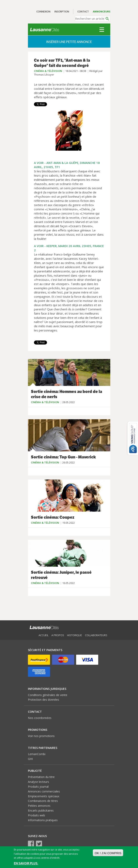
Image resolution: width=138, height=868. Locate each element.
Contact (83, 12)
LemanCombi (37, 754)
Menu (102, 30)
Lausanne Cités (44, 30)
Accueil (43, 635)
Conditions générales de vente (48, 695)
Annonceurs (102, 12)
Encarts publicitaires (41, 810)
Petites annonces (39, 806)
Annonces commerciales (44, 791)
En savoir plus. (26, 863)
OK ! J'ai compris (108, 853)
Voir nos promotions (41, 736)
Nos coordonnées (40, 718)
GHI (30, 759)
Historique (75, 635)
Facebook (31, 844)
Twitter (39, 844)
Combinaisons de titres (43, 801)
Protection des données (43, 700)
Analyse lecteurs (38, 782)
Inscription (62, 12)
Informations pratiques (43, 820)
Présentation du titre (41, 777)
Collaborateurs (96, 635)
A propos (58, 635)
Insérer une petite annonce (69, 42)
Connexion (43, 12)
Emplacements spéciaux (44, 796)
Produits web (36, 815)
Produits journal (38, 787)
